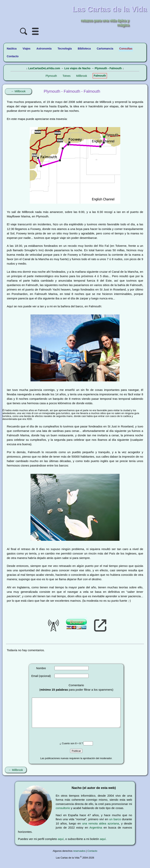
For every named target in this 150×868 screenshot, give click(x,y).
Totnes (67, 76)
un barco (115, 825)
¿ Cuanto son (67, 749)
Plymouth (51, 76)
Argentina (96, 833)
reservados (79, 857)
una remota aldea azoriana (101, 829)
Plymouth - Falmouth (108, 68)
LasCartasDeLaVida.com (44, 68)
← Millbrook (18, 91)
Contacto (92, 857)
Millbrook (82, 76)
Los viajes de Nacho (77, 68)
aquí (61, 845)
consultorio (63, 814)
